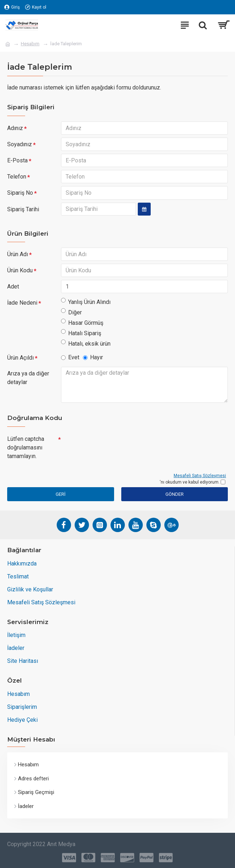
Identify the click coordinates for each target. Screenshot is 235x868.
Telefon (17, 178)
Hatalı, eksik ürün (86, 346)
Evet (70, 360)
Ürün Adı (18, 256)
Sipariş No (20, 194)
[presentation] (111, 448)
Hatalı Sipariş (81, 335)
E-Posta (17, 161)
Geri (61, 497)
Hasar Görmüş (82, 325)
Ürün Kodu (20, 272)
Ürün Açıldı (20, 360)
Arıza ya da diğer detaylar (28, 380)
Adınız (15, 128)
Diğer (71, 315)
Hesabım (30, 44)
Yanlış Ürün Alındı (86, 304)
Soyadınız (20, 145)
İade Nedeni (22, 305)
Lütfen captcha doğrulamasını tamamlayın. (26, 450)
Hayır (93, 360)
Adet (13, 289)
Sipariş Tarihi (23, 211)
